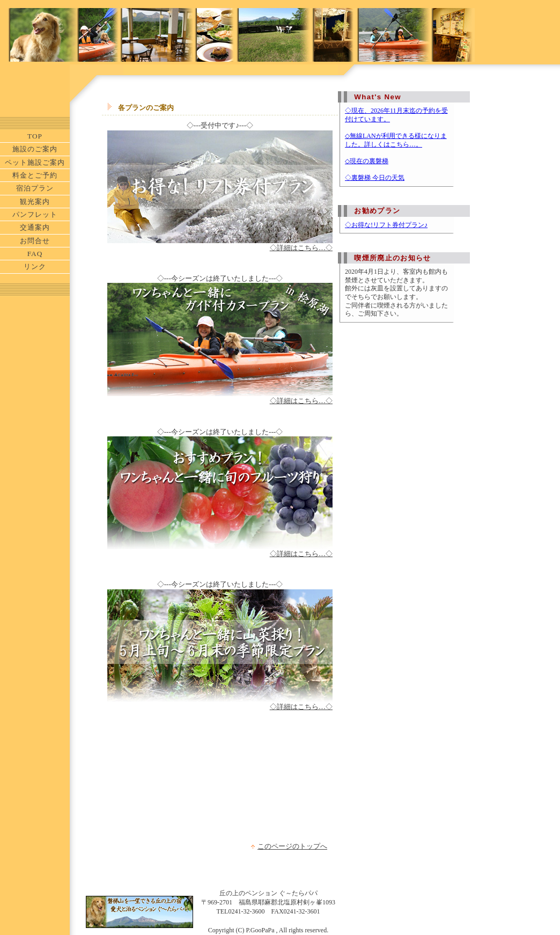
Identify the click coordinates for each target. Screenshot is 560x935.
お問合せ (35, 241)
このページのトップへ (292, 846)
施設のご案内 (35, 149)
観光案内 (35, 202)
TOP (35, 136)
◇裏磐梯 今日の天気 (375, 178)
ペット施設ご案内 (35, 162)
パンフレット (35, 214)
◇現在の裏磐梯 (367, 161)
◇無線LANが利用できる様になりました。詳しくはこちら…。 (396, 140)
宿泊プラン (35, 188)
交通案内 (35, 227)
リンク (35, 266)
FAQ (35, 254)
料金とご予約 (35, 175)
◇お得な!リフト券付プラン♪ (386, 225)
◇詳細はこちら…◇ (301, 248)
